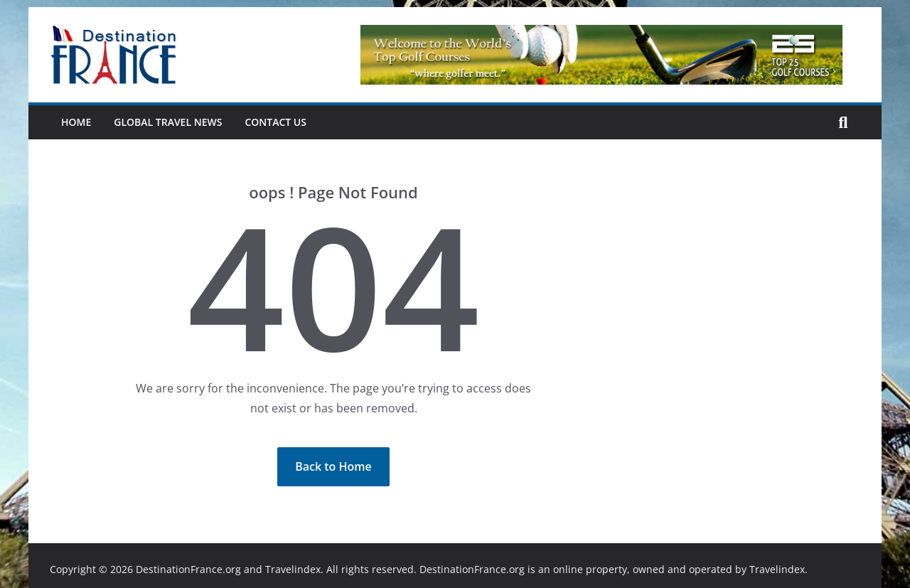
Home (76, 122)
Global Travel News (168, 122)
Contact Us (275, 122)
